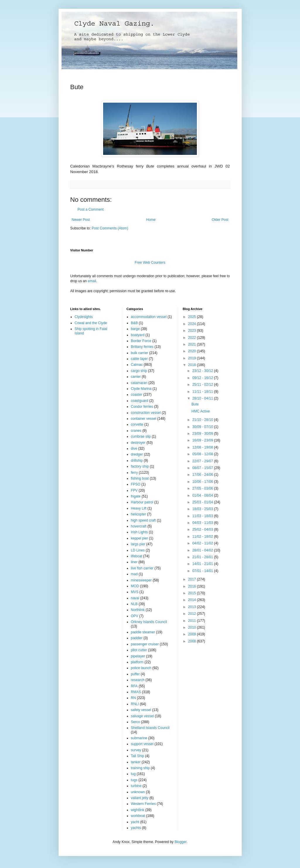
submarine (139, 738)
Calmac (137, 365)
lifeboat (137, 556)
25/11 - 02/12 (203, 385)
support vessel (142, 744)
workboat (138, 816)
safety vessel (141, 710)
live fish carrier (142, 568)
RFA (134, 686)
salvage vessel (143, 716)
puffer (135, 674)
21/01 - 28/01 (203, 557)
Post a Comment (91, 209)
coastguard (140, 401)
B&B (134, 323)
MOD (135, 586)
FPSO (136, 484)
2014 (192, 600)
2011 (192, 621)
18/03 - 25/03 (203, 509)
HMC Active (201, 411)
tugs (134, 780)
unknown (138, 792)
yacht (135, 822)
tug (133, 774)
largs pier (138, 544)
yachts (136, 828)
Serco (135, 722)
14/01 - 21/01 (203, 564)
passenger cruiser (145, 644)
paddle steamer (143, 632)
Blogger (181, 842)
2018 (192, 365)
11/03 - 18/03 (203, 516)
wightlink (138, 810)
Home (151, 220)
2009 (192, 634)
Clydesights (84, 317)
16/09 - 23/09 (203, 440)
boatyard (138, 335)
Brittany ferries (142, 347)
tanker (136, 762)
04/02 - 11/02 (203, 543)
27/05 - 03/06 (203, 488)
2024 (192, 324)
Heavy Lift (139, 508)
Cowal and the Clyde (91, 323)
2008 (192, 641)
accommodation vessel (149, 317)
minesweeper (141, 580)
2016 (192, 586)
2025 (192, 317)
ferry (134, 473)
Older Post (220, 220)
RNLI (135, 704)
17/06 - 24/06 (203, 475)
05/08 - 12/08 (203, 454)
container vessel (144, 419)
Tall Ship (138, 756)
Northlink (138, 610)
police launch (141, 668)
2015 (192, 593)
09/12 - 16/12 (203, 378)
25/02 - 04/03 (203, 529)
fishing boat (140, 478)
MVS (135, 592)
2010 (192, 627)
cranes (136, 431)
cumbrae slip (141, 436)
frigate (136, 496)
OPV (135, 616)
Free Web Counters (150, 263)
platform (137, 662)
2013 (192, 607)
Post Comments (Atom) (110, 228)
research (138, 680)
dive (134, 449)
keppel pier (140, 538)
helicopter (139, 514)
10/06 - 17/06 (203, 482)
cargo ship (139, 371)
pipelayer (138, 656)
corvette (137, 424)
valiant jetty (140, 798)
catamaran (139, 383)
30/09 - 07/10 (203, 427)
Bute (195, 404)
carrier (136, 377)
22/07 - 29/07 (203, 461)
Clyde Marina (141, 389)
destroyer (138, 443)
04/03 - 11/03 (203, 523)
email (92, 281)
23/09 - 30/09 (203, 434)
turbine (136, 786)
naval (135, 598)
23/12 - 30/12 (203, 371)
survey (136, 750)
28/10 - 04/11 (203, 398)
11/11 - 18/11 (203, 392)
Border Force (141, 341)
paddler (137, 638)
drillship (137, 461)
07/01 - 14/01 (203, 571)
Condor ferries (142, 407)
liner (134, 562)
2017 (192, 579)
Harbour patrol (142, 502)
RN (133, 698)
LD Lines (138, 550)
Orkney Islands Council (149, 622)
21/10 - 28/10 (203, 420)
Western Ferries (143, 804)
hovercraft (139, 526)
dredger (137, 454)
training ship (140, 768)
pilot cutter (139, 650)
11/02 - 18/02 (203, 537)
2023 (192, 331)
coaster (137, 395)
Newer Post (81, 220)
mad (134, 574)
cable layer (139, 359)
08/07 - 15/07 (203, 468)
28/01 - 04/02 (203, 550)
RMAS (136, 692)
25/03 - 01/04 (203, 502)
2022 (192, 338)
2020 (192, 351)
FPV (134, 490)
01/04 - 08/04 (203, 495)
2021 (192, 344)
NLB (134, 604)
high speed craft (143, 520)
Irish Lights (139, 532)
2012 (192, 614)
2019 (192, 358)
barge (135, 329)
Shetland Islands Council (150, 728)
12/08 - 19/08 (203, 447)
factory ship (140, 466)
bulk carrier (140, 353)
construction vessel (146, 413)
